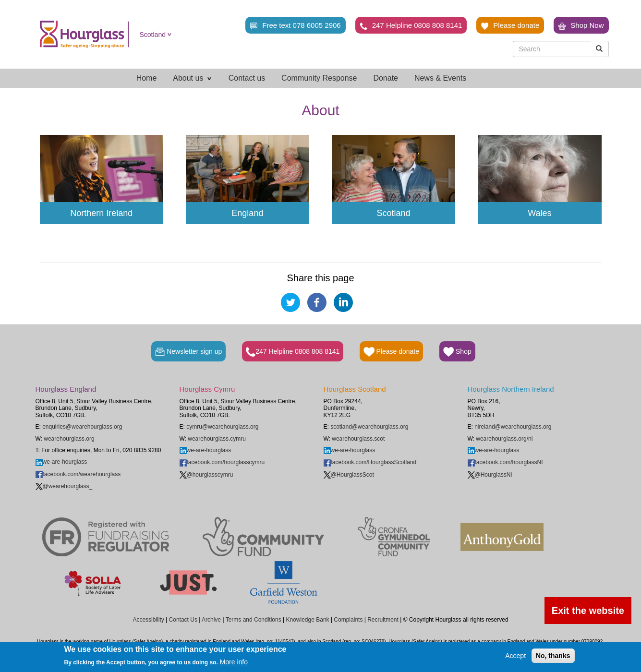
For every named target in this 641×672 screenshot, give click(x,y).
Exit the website (588, 611)
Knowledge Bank (307, 620)
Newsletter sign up (188, 352)
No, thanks (553, 656)
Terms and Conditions (254, 620)
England (247, 213)
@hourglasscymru (206, 475)
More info (234, 662)
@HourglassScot (349, 475)
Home (147, 78)
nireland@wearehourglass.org (513, 427)
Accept (515, 656)
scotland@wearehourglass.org (369, 427)
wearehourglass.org (69, 439)
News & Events (440, 78)
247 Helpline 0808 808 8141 (411, 25)
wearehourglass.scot (358, 439)
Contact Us (183, 620)
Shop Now (581, 25)
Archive (211, 620)
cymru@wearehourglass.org (222, 427)
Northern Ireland (101, 213)
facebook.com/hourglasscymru (222, 462)
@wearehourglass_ (64, 486)
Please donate (510, 25)
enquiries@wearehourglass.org (82, 427)
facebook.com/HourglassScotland (370, 462)
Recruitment (383, 620)
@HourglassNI (490, 475)
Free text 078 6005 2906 (295, 25)
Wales (539, 213)
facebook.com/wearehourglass (78, 474)
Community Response (319, 78)
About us (193, 78)
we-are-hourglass (61, 462)
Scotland (153, 35)
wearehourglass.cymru (217, 439)
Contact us (247, 78)
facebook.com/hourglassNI (505, 462)
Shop (457, 352)
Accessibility (148, 620)
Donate (386, 78)
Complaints (348, 620)
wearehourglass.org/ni (504, 439)
